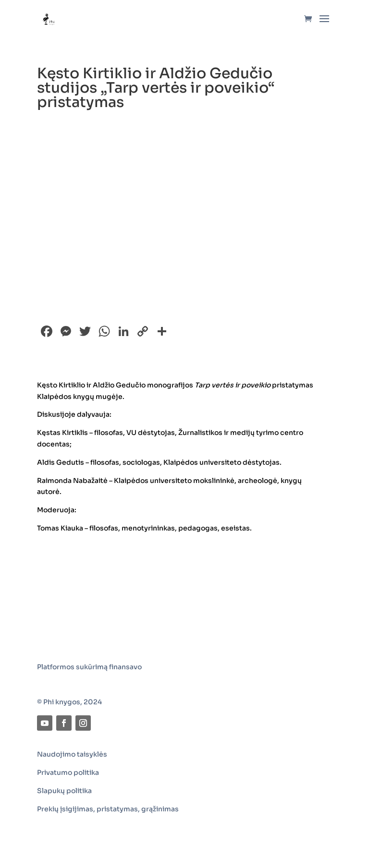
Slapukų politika (64, 791)
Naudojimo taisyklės (72, 754)
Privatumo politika (68, 772)
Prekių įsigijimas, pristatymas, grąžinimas (108, 809)
